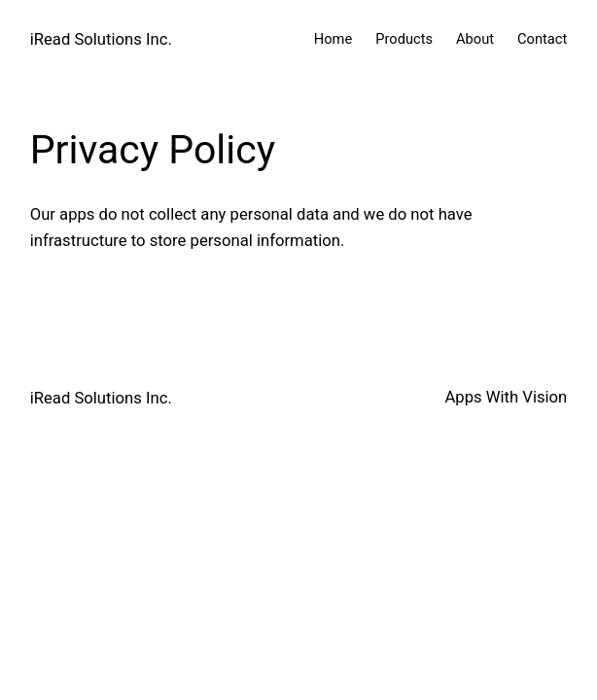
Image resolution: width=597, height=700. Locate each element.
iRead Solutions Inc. (101, 39)
